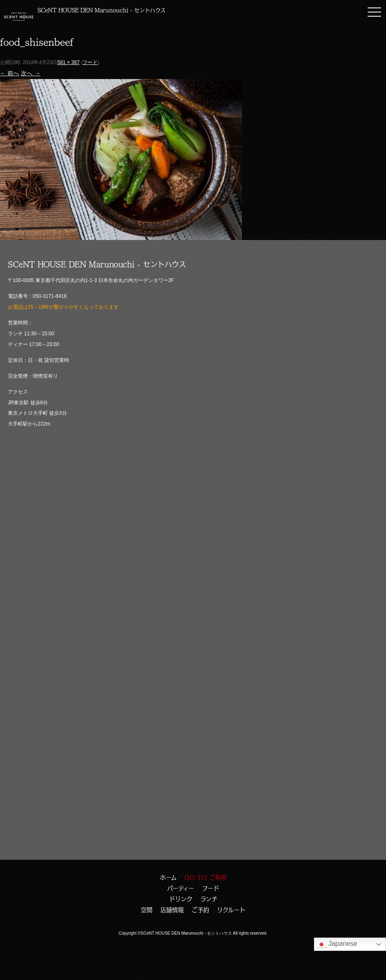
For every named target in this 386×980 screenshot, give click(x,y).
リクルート (231, 910)
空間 (147, 910)
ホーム (168, 877)
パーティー (181, 888)
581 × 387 (68, 62)
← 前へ (10, 73)
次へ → (30, 73)
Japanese (337, 944)
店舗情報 (172, 910)
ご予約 (200, 910)
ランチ (209, 899)
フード (90, 62)
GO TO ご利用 (205, 877)
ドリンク (181, 899)
